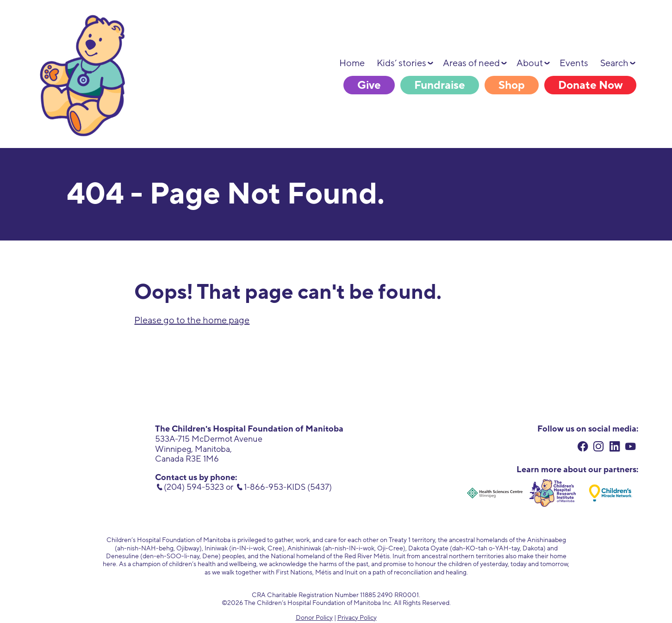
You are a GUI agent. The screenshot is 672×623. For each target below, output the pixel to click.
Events (574, 63)
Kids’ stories (401, 63)
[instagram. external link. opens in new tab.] (599, 447)
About (530, 63)
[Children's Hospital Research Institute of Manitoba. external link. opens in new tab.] (553, 493)
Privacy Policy (357, 618)
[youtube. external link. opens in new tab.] (630, 447)
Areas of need (471, 63)
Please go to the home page (192, 321)
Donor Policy (314, 618)
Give (369, 85)
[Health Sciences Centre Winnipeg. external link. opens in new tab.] (495, 493)
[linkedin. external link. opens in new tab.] (615, 447)
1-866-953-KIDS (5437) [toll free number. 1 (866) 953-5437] (288, 487)
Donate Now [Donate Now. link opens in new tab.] (590, 85)
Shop (512, 85)
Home (352, 63)
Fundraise (440, 85)
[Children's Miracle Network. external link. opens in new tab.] (610, 493)
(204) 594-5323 (194, 487)
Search (614, 63)
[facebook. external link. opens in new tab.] (583, 447)
